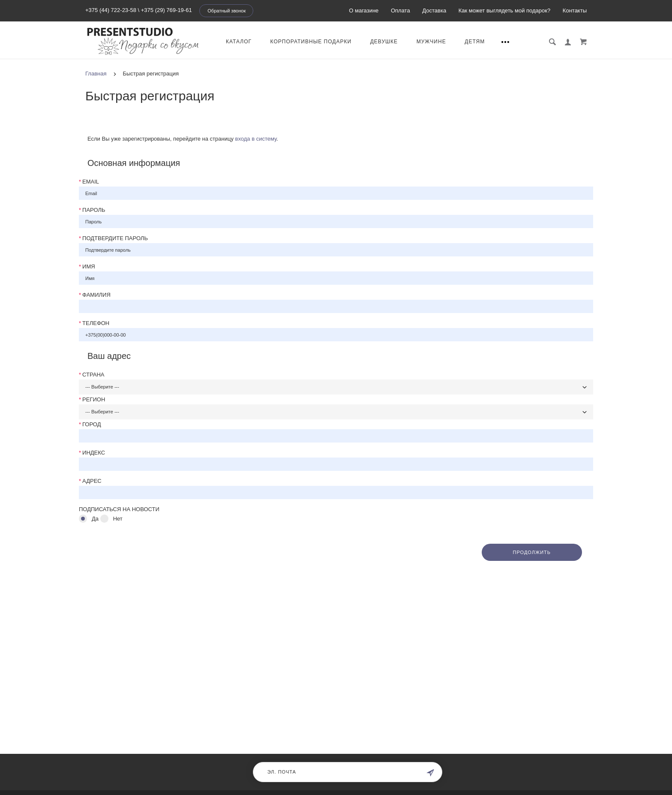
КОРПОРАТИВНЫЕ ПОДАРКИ (311, 42)
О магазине (364, 11)
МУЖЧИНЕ (431, 42)
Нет (118, 519)
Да (95, 519)
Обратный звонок (226, 11)
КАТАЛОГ (239, 42)
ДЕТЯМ (475, 42)
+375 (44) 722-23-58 (111, 10)
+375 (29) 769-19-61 (166, 10)
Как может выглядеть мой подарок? (504, 11)
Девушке (384, 42)
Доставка (434, 11)
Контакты (575, 11)
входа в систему (256, 139)
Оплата (400, 11)
